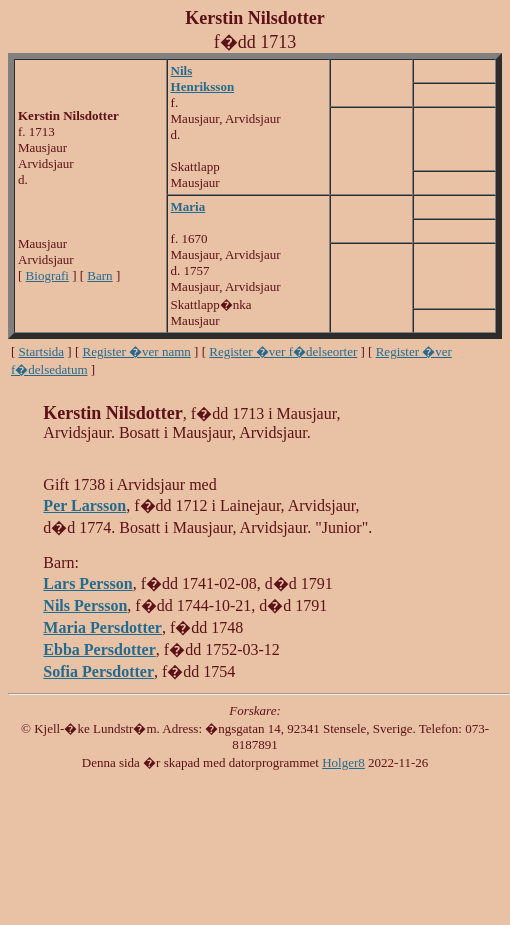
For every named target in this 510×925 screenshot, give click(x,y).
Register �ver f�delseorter (283, 351)
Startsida (42, 351)
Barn (99, 275)
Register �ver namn (137, 351)
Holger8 (343, 762)
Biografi (47, 275)
